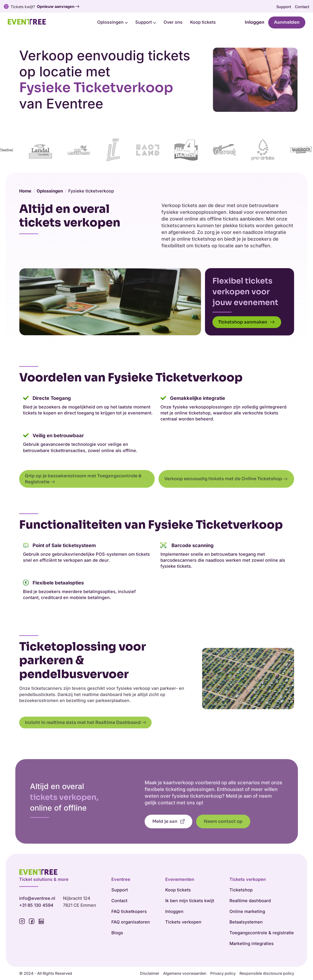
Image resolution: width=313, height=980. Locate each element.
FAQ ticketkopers (129, 912)
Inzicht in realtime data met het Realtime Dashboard (86, 735)
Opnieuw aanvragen (58, 7)
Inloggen (255, 22)
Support (284, 7)
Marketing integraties (252, 944)
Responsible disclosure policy (267, 974)
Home (25, 197)
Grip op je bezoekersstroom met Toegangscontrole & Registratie (84, 492)
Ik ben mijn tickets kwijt (190, 901)
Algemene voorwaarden (185, 974)
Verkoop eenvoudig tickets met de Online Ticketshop (226, 492)
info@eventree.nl (37, 898)
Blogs (117, 933)
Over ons (173, 22)
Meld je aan (168, 834)
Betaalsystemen (246, 922)
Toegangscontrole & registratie (262, 933)
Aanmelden (287, 22)
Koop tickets (203, 22)
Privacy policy (223, 974)
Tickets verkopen (183, 922)
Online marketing (247, 912)
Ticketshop (241, 890)
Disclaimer (150, 974)
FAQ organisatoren (131, 922)
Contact (302, 7)
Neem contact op (223, 834)
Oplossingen (112, 22)
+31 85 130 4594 (36, 905)
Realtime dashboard (250, 901)
